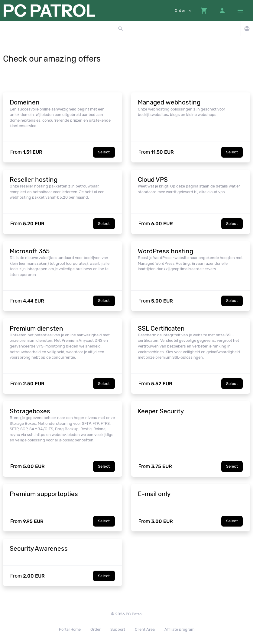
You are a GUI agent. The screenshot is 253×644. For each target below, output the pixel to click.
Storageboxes (30, 411)
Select (104, 152)
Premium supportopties (44, 494)
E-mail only (154, 494)
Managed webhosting (169, 102)
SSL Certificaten (161, 328)
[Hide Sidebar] (240, 11)
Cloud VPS (153, 180)
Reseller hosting (34, 180)
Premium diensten (36, 328)
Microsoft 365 (30, 251)
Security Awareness (39, 549)
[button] (204, 11)
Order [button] (184, 11)
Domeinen (25, 102)
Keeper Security (161, 411)
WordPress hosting (165, 251)
